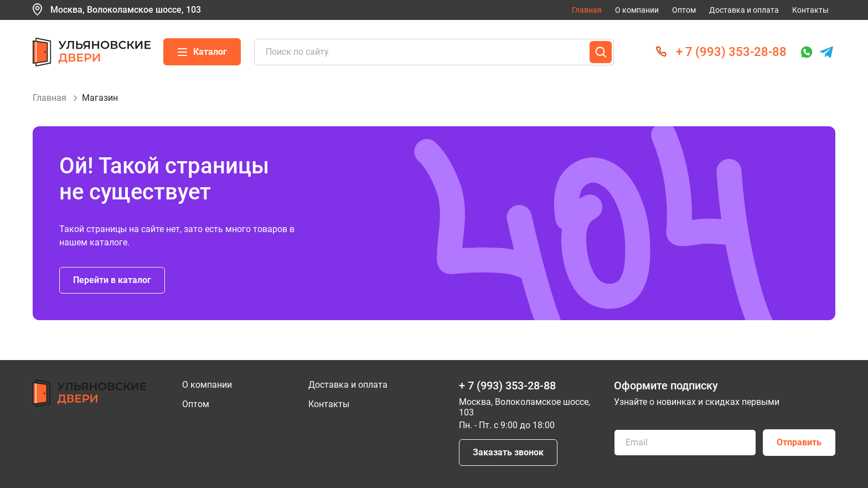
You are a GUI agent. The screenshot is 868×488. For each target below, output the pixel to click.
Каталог (202, 52)
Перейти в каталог (112, 280)
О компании (637, 10)
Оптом (684, 10)
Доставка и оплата (744, 10)
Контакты (810, 10)
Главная (587, 10)
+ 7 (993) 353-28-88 (731, 52)
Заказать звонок (508, 452)
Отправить (799, 442)
